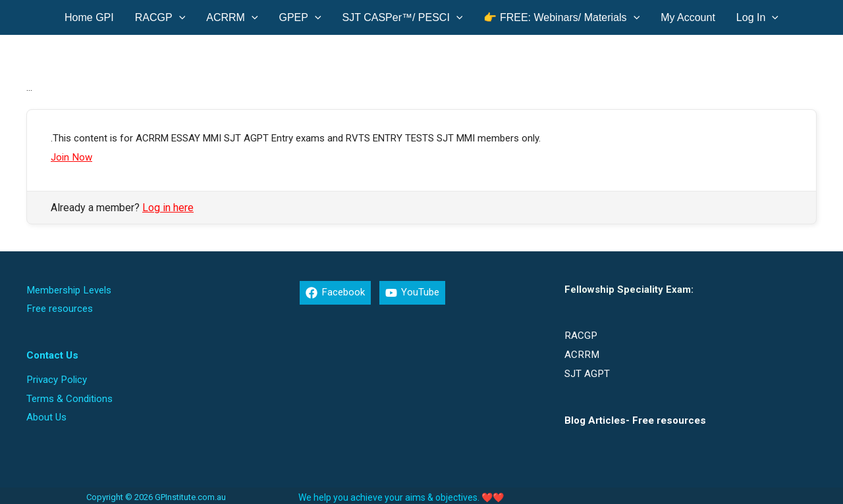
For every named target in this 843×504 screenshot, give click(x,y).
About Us (46, 413)
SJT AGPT (587, 371)
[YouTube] (412, 292)
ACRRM (581, 353)
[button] (160, 17)
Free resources (59, 307)
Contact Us (52, 353)
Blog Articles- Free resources (634, 417)
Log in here (168, 207)
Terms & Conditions (69, 395)
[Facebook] (335, 292)
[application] (179, 17)
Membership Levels (68, 289)
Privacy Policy (56, 376)
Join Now (71, 157)
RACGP (580, 334)
